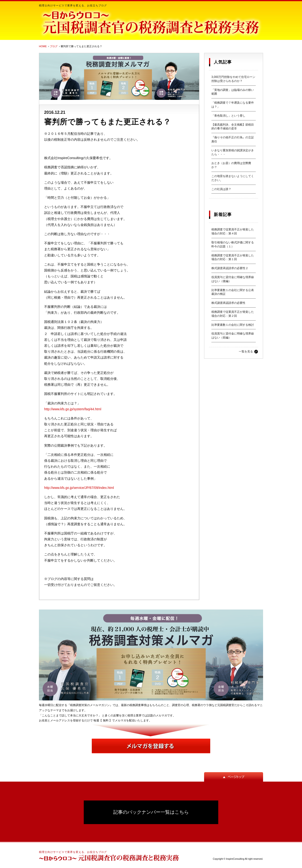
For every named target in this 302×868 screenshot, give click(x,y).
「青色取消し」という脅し (228, 116)
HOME (43, 46)
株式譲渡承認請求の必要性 (228, 303)
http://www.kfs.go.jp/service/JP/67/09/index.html (79, 488)
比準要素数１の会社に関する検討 (233, 325)
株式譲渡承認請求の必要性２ (230, 268)
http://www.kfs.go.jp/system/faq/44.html (73, 409)
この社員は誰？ (221, 189)
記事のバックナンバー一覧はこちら (151, 812)
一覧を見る (246, 351)
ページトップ (234, 777)
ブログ (54, 46)
